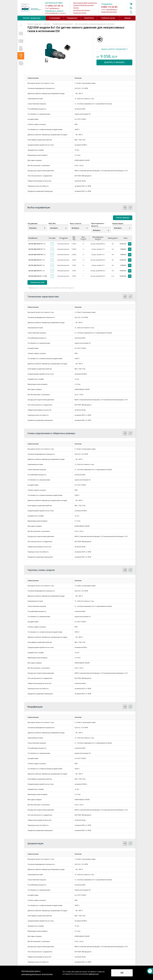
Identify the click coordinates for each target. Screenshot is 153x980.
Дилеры (76, 8)
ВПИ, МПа (52, 224)
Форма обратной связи (109, 12)
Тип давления (32, 224)
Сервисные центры (80, 13)
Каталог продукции (32, 18)
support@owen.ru (112, 10)
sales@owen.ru (54, 8)
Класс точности (76, 224)
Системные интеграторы (81, 10)
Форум (127, 18)
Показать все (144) (37, 282)
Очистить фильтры (123, 218)
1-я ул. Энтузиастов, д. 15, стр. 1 (55, 13)
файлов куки (94, 974)
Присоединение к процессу (98, 225)
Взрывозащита (118, 224)
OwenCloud (89, 18)
